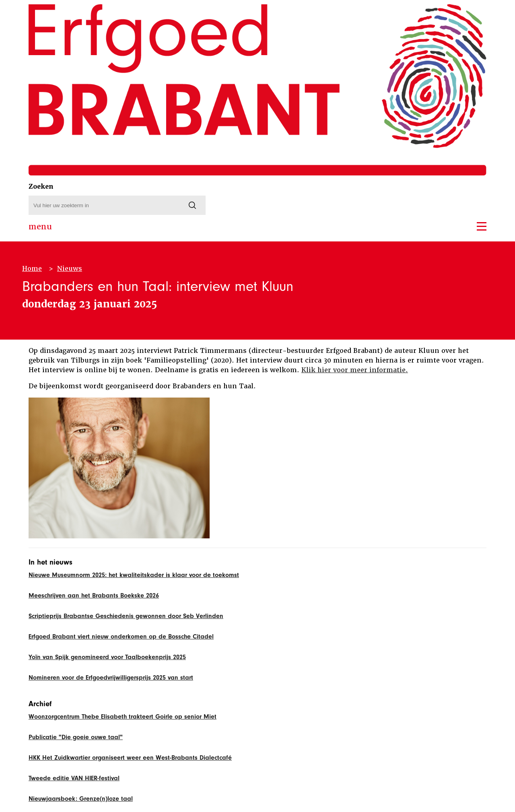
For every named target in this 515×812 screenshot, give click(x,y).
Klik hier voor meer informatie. (355, 370)
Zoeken (41, 187)
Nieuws (70, 269)
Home (32, 269)
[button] (482, 226)
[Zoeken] (192, 205)
